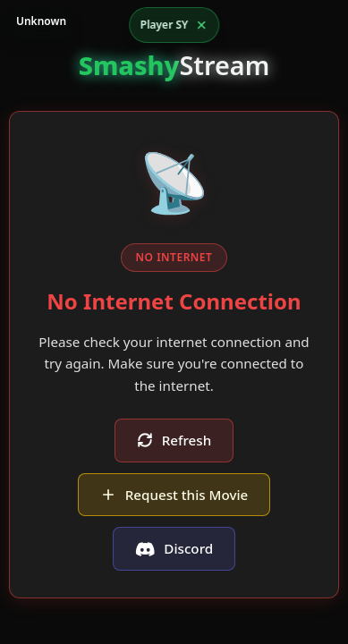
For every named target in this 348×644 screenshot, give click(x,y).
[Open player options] (174, 25)
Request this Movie (174, 495)
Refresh (174, 440)
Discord (174, 548)
